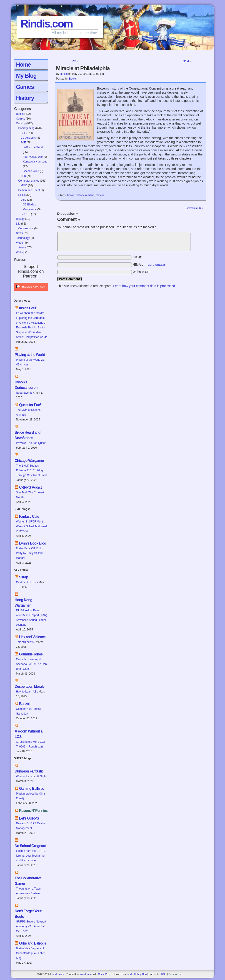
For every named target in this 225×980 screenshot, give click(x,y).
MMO (24, 185)
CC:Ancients (28, 138)
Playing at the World (30, 355)
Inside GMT (28, 308)
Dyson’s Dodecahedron (26, 385)
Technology (23, 238)
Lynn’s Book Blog (33, 543)
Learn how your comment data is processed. (144, 286)
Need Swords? (25, 393)
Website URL (142, 272)
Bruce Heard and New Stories (28, 435)
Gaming (21, 123)
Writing (20, 252)
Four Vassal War (33, 157)
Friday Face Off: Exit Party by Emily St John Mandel (30, 553)
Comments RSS (194, 208)
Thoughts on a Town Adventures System (28, 891)
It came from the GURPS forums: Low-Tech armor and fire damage (31, 856)
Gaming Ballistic (31, 789)
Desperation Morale (30, 686)
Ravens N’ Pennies (33, 811)
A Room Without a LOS (29, 734)
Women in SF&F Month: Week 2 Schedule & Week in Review (32, 526)
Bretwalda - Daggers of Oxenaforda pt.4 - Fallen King (31, 953)
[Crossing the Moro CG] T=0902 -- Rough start (30, 744)
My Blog (26, 76)
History (25, 98)
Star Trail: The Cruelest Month (30, 495)
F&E (23, 142)
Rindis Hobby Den (137, 974)
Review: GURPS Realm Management (31, 826)
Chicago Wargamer (29, 461)
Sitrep (24, 577)
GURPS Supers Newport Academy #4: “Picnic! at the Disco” (31, 926)
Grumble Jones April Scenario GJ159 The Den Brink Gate (31, 664)
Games (25, 87)
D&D (24, 200)
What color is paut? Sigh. (31, 776)
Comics (21, 119)
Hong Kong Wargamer (24, 603)
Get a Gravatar (157, 265)
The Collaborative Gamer (28, 881)
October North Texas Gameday (29, 711)
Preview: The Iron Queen (31, 443)
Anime (22, 247)
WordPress (86, 974)
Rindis (64, 74)
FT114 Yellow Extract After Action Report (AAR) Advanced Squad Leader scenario (32, 618)
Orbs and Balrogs (32, 943)
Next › (187, 61)
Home (24, 65)
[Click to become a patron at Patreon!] (31, 292)
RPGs (22, 195)
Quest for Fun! (30, 405)
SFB (23, 176)
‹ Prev (74, 61)
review (100, 195)
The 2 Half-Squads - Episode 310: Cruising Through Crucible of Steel (32, 470)
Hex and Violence (32, 637)
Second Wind (31, 171)
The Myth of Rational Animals (29, 412)
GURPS (26, 214)
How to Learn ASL (27, 692)
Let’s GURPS (29, 818)
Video (20, 243)
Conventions (26, 228)
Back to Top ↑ (176, 974)
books (71, 195)
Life (18, 224)
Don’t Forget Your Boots (28, 914)
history (80, 195)
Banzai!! (25, 704)
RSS (164, 974)
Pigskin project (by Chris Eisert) (31, 796)
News (20, 233)
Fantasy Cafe (29, 516)
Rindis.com (47, 24)
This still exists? (26, 642)
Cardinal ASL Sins (27, 582)
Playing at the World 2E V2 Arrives (30, 362)
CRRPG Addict (30, 487)
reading (90, 195)
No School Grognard (30, 846)
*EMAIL (149, 265)
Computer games (29, 181)
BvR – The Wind (33, 147)
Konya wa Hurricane (35, 162)
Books (20, 114)
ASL (23, 133)
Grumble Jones (31, 654)
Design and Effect (29, 190)
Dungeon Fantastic (29, 771)
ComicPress (105, 974)
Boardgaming (26, 128)
